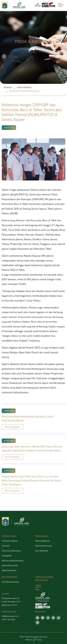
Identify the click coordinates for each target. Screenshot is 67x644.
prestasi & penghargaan (13, 561)
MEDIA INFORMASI (24, 87)
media (38, 585)
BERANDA (8, 87)
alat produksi (42, 551)
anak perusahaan (10, 566)
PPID (37, 590)
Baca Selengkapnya (12, 427)
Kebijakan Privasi (9, 571)
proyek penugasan (44, 546)
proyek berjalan (42, 541)
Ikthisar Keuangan (10, 582)
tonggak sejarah (10, 541)
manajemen (7, 556)
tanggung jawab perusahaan (44, 579)
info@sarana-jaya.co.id (10, 616)
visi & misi (6, 546)
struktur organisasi (11, 551)
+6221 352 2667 (8, 619)
